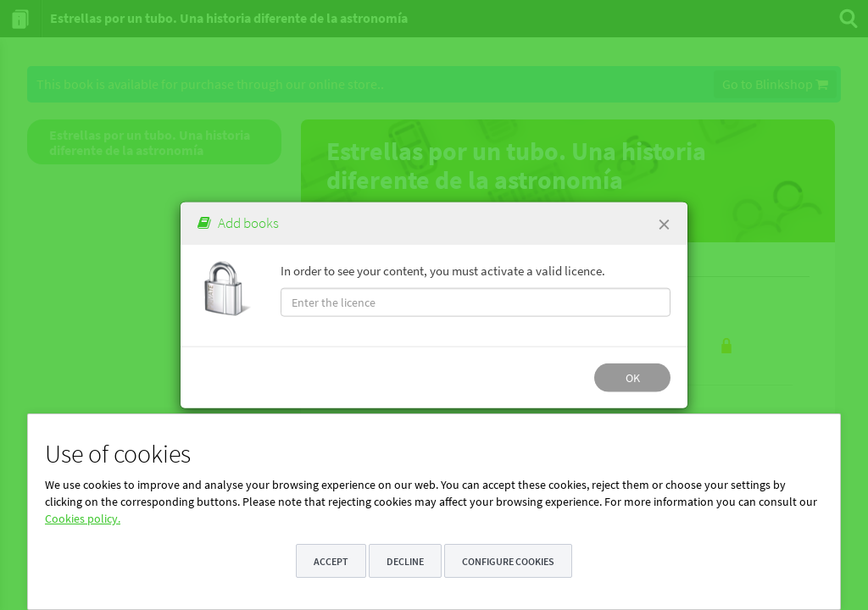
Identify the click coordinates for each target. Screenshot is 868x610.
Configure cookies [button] (508, 561)
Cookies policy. (83, 518)
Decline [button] (405, 561)
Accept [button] (331, 561)
